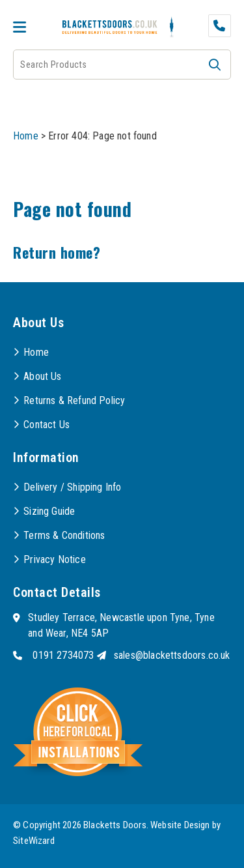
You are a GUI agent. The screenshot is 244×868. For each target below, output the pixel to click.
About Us (42, 376)
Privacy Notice (55, 559)
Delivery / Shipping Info (72, 487)
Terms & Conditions (64, 535)
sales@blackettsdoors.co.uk (172, 655)
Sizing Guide (49, 511)
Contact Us (47, 425)
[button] (215, 65)
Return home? (57, 252)
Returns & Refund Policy (74, 400)
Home (26, 136)
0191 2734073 (63, 655)
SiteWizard (34, 841)
